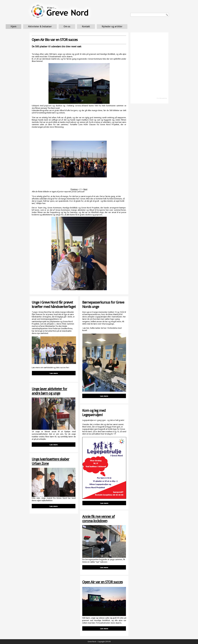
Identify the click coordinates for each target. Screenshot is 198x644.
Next (85, 189)
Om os (91, 26)
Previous (74, 189)
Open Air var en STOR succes (102, 582)
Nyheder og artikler (136, 26)
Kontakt (110, 26)
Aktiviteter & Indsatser (64, 26)
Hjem (38, 26)
